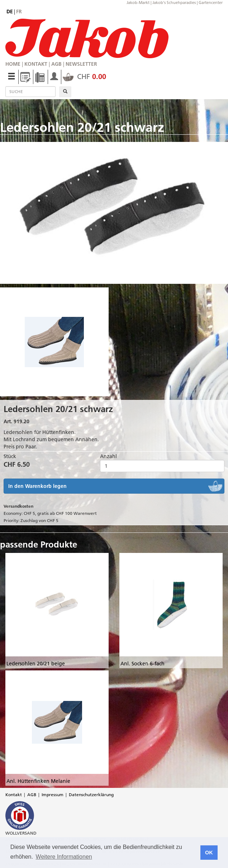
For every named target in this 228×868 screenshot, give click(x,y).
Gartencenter (211, 3)
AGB (56, 64)
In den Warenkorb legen (37, 486)
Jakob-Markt (138, 3)
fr (19, 11)
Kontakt (36, 64)
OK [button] (209, 853)
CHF (84, 77)
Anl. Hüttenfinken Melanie (38, 781)
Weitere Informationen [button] (64, 857)
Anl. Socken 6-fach (142, 664)
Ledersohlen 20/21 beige (36, 664)
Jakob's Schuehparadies (174, 3)
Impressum (53, 795)
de (10, 11)
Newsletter (81, 64)
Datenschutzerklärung (91, 795)
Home (13, 64)
